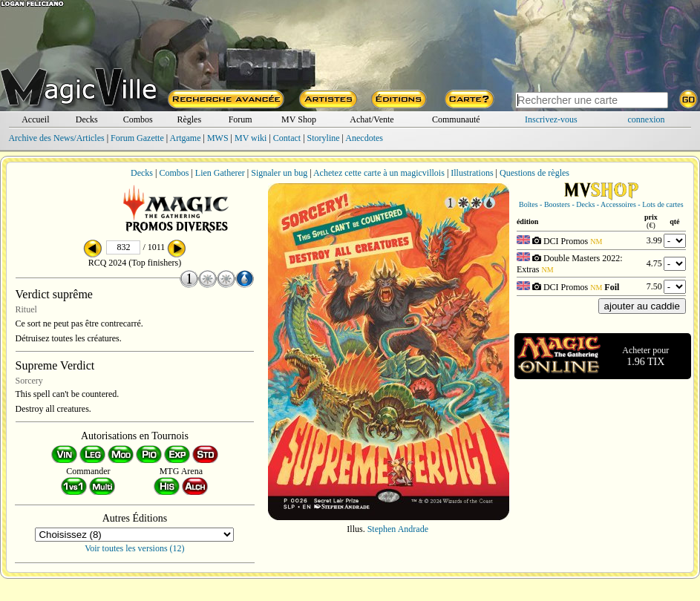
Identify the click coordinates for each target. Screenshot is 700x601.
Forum (241, 119)
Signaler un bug (279, 173)
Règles (189, 119)
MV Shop (299, 119)
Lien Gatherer (220, 173)
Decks (87, 119)
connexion (647, 119)
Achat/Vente (372, 119)
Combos (138, 119)
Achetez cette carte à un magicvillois (379, 173)
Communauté (456, 119)
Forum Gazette (137, 138)
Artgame (186, 138)
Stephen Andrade (398, 529)
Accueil (35, 119)
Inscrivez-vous (551, 119)
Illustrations (472, 173)
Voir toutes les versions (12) (134, 548)
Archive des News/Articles (56, 138)
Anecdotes (364, 138)
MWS (218, 138)
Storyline (324, 138)
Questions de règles (534, 173)
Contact (287, 138)
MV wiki (251, 138)
